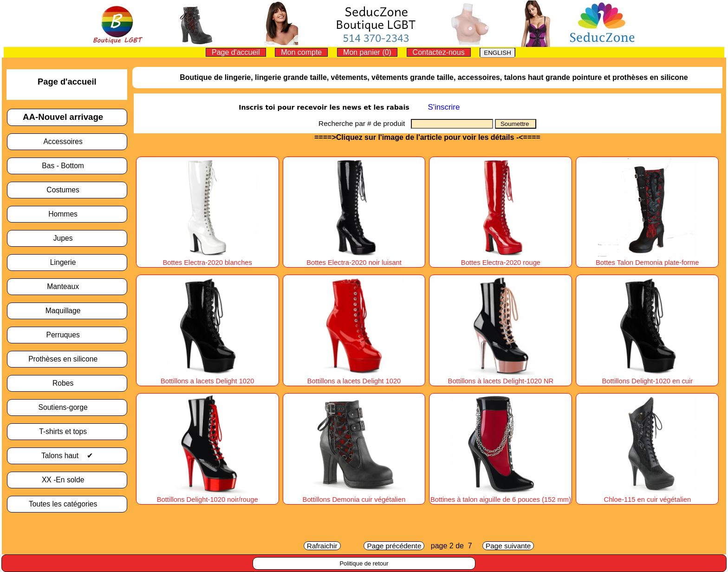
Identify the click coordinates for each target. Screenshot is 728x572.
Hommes (67, 214)
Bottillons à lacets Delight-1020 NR (501, 377)
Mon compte (301, 52)
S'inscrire (444, 107)
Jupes (67, 238)
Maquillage (67, 311)
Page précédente (394, 546)
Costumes (67, 190)
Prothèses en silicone (67, 359)
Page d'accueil (236, 52)
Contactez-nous (439, 52)
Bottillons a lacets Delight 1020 (207, 377)
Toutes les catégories (67, 504)
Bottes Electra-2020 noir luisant (354, 258)
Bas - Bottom (67, 166)
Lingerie (67, 262)
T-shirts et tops (67, 431)
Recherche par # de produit (365, 123)
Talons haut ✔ (67, 456)
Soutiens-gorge (67, 407)
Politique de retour (364, 563)
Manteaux (67, 286)
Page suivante (508, 546)
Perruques (67, 335)
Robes (67, 383)
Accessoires (67, 141)
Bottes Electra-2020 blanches (207, 258)
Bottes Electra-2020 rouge (501, 258)
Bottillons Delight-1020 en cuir (647, 377)
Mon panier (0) (367, 52)
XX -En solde (67, 480)
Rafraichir (322, 546)
